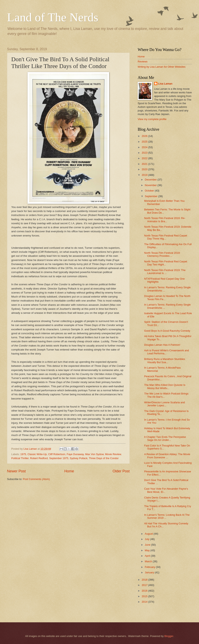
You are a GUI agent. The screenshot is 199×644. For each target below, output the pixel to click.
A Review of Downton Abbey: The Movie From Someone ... (167, 456)
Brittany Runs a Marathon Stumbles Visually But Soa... (165, 361)
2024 (145, 147)
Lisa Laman (165, 84)
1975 (23, 454)
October (150, 191)
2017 (145, 585)
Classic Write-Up (37, 454)
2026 (145, 136)
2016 (145, 591)
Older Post (121, 471)
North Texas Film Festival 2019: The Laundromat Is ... (165, 272)
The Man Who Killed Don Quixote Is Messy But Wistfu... (165, 386)
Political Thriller (20, 458)
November (151, 185)
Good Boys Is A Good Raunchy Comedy (167, 331)
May (148, 550)
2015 (145, 596)
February (150, 567)
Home (69, 471)
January (150, 572)
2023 (145, 153)
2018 (145, 580)
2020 (145, 169)
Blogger (169, 636)
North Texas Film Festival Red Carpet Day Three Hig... (166, 237)
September (151, 196)
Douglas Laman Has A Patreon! (162, 345)
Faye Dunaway (75, 454)
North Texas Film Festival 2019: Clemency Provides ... (162, 254)
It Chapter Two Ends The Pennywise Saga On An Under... (165, 438)
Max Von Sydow (94, 454)
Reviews (143, 62)
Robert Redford (39, 458)
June (148, 545)
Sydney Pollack (79, 458)
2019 (145, 175)
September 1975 (59, 458)
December (151, 180)
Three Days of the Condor (104, 458)
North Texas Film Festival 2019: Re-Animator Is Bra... (165, 220)
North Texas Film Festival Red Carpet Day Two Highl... (166, 263)
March (149, 561)
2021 (145, 164)
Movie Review (113, 454)
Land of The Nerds (53, 17)
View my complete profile (152, 119)
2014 (145, 602)
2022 (145, 158)
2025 (145, 142)
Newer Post (16, 471)
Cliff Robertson (57, 454)
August (149, 534)
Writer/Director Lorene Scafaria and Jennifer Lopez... (164, 404)
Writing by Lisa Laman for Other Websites (162, 67)
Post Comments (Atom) (36, 479)
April (148, 556)
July (147, 539)
